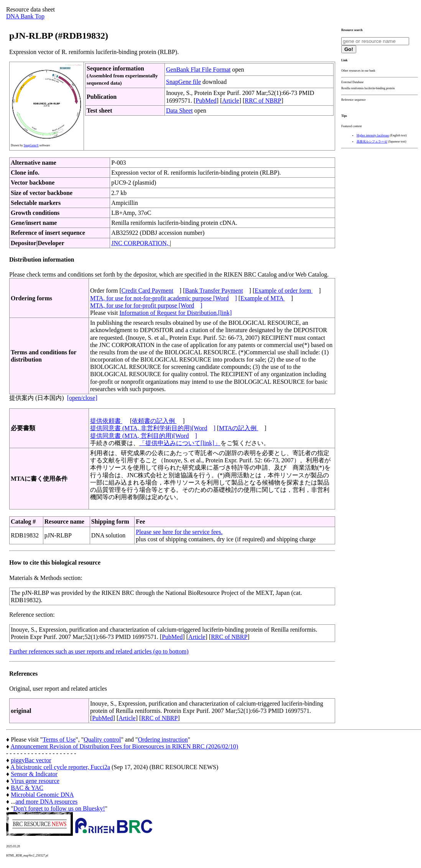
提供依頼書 (106, 421)
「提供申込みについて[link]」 (180, 443)
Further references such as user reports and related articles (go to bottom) (99, 651)
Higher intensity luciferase (373, 135)
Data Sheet (179, 111)
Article (230, 101)
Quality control (102, 739)
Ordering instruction (163, 739)
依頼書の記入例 (154, 421)
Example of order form (284, 291)
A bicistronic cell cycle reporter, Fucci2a (60, 767)
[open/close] (82, 398)
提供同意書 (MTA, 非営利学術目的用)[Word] (153, 428)
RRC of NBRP (263, 101)
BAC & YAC (27, 788)
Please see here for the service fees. (179, 532)
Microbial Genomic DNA (42, 795)
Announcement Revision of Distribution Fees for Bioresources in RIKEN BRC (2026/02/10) (124, 746)
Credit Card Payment (147, 291)
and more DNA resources (46, 802)
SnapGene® (31, 145)
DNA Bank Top (25, 16)
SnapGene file (183, 82)
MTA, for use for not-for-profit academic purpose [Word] (164, 298)
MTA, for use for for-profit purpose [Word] (146, 305)
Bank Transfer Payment (214, 291)
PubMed (206, 101)
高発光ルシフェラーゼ (372, 142)
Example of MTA (263, 298)
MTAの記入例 (238, 428)
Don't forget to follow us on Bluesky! (59, 808)
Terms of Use (59, 739)
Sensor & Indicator (34, 774)
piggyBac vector (31, 760)
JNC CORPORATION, (140, 243)
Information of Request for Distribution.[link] (175, 313)
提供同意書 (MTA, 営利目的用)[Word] (144, 436)
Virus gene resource (35, 781)
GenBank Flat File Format (198, 70)
